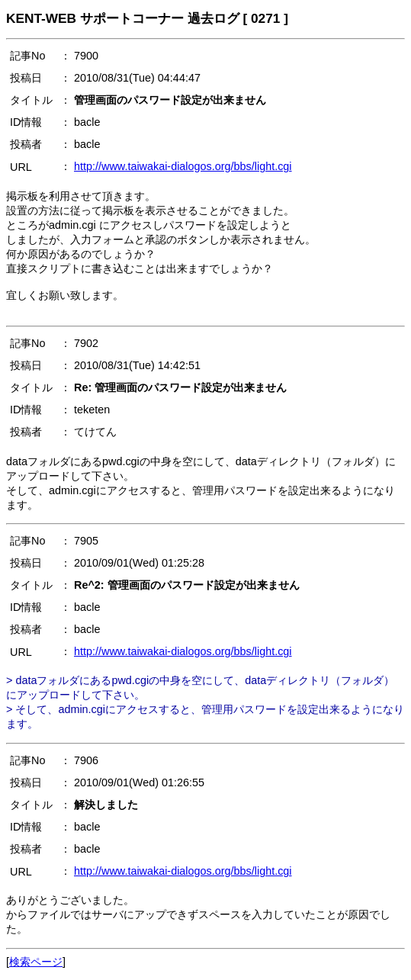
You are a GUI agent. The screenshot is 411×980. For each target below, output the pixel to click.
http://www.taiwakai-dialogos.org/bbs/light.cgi (183, 166)
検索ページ (36, 962)
